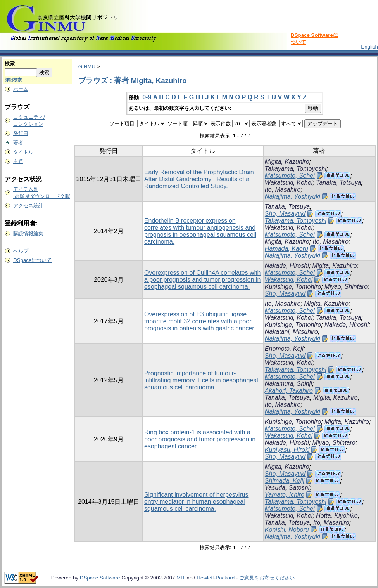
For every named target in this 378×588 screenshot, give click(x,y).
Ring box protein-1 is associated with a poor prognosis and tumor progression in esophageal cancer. (200, 439)
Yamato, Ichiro (285, 495)
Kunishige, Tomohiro (293, 287)
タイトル (23, 152)
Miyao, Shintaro (346, 287)
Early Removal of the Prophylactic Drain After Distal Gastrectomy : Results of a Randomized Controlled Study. (199, 179)
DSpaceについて (32, 260)
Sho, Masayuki (285, 214)
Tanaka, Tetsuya (338, 183)
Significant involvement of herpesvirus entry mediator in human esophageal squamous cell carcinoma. (196, 502)
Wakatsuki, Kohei (289, 183)
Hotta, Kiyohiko (337, 516)
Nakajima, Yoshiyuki (293, 197)
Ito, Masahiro (283, 190)
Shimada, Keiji (285, 481)
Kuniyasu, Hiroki (287, 450)
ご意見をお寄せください (267, 578)
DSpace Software (100, 578)
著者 (18, 143)
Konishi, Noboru (287, 530)
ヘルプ (21, 251)
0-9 (147, 97)
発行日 (21, 133)
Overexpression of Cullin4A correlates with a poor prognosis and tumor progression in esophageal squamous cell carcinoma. (203, 280)
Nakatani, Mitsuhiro (291, 332)
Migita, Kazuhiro (287, 162)
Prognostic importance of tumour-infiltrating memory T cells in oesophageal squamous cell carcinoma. (201, 380)
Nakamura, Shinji (288, 384)
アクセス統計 (28, 206)
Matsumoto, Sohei (290, 176)
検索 (10, 63)
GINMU (87, 67)
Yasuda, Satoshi (287, 488)
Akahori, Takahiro (289, 391)
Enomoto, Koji (284, 349)
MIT (181, 578)
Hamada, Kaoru (287, 249)
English (369, 47)
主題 (18, 161)
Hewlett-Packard (216, 578)
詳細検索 (13, 80)
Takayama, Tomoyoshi (296, 169)
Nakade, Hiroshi (287, 266)
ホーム (21, 89)
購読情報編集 (28, 233)
